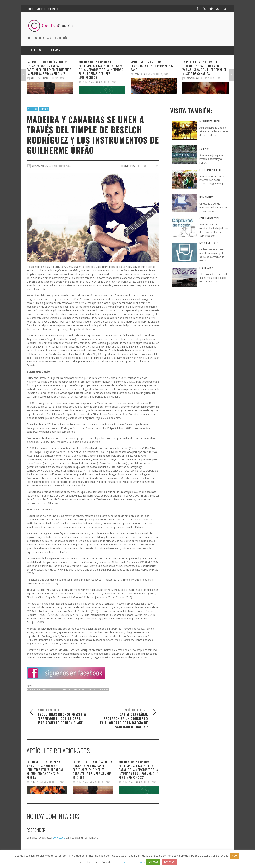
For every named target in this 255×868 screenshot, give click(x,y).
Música (44, 109)
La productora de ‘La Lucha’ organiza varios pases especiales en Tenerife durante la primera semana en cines (49, 68)
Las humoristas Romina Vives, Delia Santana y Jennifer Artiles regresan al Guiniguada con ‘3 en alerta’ (45, 770)
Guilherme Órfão (77, 690)
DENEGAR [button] (169, 862)
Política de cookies (134, 862)
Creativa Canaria (40, 78)
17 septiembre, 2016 (61, 166)
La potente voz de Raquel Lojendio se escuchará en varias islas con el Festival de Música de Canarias (205, 68)
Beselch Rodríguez (37, 690)
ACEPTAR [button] (153, 862)
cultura (62, 690)
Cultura (32, 109)
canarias (52, 690)
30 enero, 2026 (57, 782)
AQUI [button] (235, 856)
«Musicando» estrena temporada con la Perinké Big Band (152, 66)
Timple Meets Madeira (98, 690)
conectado (59, 838)
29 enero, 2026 (57, 78)
